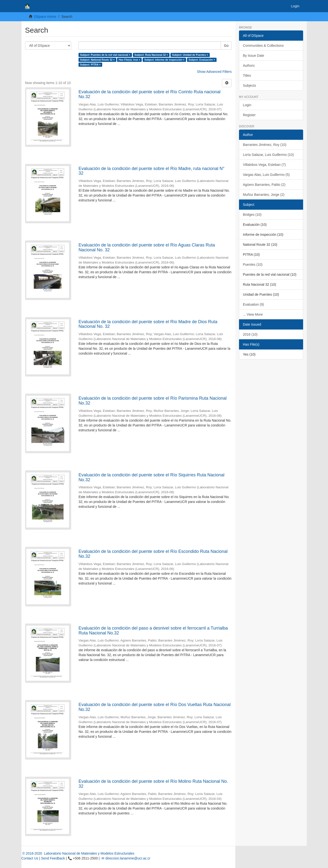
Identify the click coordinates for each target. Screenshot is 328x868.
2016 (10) (250, 334)
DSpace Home (45, 17)
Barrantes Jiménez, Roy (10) (265, 145)
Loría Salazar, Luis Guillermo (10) (268, 155)
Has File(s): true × (129, 60)
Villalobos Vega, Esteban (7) (264, 165)
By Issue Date (253, 56)
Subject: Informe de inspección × (164, 60)
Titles (247, 75)
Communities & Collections (263, 46)
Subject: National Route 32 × (97, 60)
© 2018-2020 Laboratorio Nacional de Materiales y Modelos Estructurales (78, 853)
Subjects (249, 85)
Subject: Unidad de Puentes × (190, 55)
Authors (249, 66)
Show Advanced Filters (214, 72)
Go (226, 46)
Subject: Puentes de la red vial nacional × (105, 55)
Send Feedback (53, 858)
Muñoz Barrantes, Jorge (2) (264, 195)
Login (247, 105)
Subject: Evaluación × (202, 60)
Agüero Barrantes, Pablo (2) (264, 185)
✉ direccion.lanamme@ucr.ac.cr (125, 858)
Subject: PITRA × (90, 65)
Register (249, 115)
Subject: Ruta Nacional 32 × (151, 55)
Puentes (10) (253, 264)
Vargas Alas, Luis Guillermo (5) (266, 175)
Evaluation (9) (253, 304)
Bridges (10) (252, 215)
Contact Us (30, 858)
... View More (253, 314)
